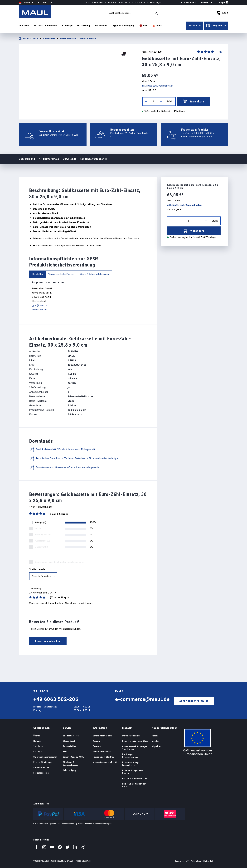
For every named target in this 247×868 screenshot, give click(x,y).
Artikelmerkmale (49, 159)
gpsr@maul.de (40, 305)
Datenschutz (209, 861)
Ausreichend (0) (42, 541)
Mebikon (156, 741)
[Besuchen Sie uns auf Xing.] (83, 847)
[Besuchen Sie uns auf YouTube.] (52, 847)
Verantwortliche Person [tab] (61, 274)
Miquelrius (157, 746)
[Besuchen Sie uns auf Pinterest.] (60, 847)
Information (100, 728)
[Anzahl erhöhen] (161, 101)
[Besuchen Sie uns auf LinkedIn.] (75, 847)
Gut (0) (38, 528)
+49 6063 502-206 (56, 699)
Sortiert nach (37, 569)
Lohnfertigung (70, 770)
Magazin (127, 728)
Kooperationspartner (164, 728)
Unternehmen (41, 728)
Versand (96, 741)
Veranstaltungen (41, 768)
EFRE (65, 752)
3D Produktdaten (71, 736)
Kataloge (37, 752)
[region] (76, 54)
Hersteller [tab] (37, 274)
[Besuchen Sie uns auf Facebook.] (37, 847)
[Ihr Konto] (224, 3)
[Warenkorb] (222, 13)
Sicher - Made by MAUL (73, 757)
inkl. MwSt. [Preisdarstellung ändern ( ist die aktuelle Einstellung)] (45, 3)
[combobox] (133, 13)
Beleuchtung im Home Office (135, 741)
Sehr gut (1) (40, 522)
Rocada (155, 736)
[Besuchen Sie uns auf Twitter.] (68, 847)
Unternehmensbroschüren (45, 757)
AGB (187, 861)
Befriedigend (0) (43, 535)
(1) (220, 52)
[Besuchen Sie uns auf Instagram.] (44, 847)
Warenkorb (194, 101)
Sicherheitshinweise (102, 752)
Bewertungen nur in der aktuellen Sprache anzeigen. (60, 562)
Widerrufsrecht (197, 861)
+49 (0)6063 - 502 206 (202, 133)
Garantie (97, 746)
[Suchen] (157, 13)
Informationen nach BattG (105, 762)
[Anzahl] (154, 101)
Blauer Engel (69, 741)
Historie (37, 741)
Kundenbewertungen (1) (94, 159)
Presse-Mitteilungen (43, 762)
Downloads (69, 159)
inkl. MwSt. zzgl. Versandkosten (157, 86)
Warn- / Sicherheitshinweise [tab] (95, 274)
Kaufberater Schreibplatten (135, 778)
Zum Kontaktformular (194, 701)
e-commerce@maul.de (200, 137)
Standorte (38, 746)
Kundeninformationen (103, 736)
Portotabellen (69, 746)
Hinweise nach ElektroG (103, 757)
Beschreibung (27, 159)
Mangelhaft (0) (42, 547)
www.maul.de (39, 309)
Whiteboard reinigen (131, 736)
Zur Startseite (28, 39)
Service (67, 728)
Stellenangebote (41, 773)
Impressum (180, 861)
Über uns (37, 736)
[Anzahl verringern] (146, 101)
